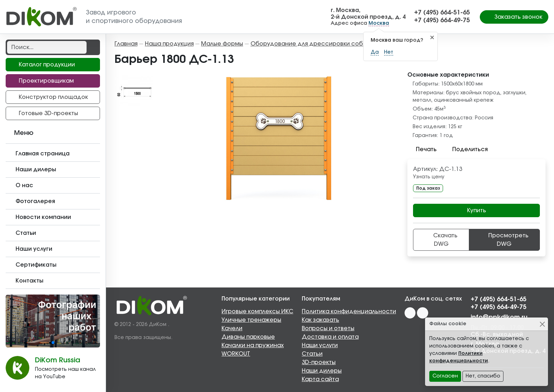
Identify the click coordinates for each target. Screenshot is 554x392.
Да (375, 52)
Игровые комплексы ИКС (257, 311)
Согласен (445, 376)
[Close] (542, 324)
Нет (389, 52)
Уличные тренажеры (251, 320)
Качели (232, 328)
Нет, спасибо (483, 376)
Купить (477, 210)
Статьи (312, 354)
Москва (379, 23)
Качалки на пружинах (253, 345)
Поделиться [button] (466, 149)
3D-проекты (319, 362)
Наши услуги (320, 345)
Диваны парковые (248, 337)
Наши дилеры (322, 371)
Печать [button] (422, 149)
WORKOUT (236, 354)
